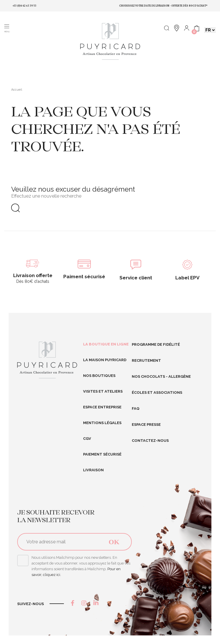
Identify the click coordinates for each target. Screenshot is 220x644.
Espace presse (146, 425)
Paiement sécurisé (102, 454)
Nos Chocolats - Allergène (161, 376)
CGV (87, 439)
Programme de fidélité (156, 344)
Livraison (93, 470)
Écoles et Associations (157, 392)
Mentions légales (102, 423)
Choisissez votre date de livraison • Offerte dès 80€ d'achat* (163, 6)
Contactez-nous (150, 441)
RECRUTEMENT (146, 360)
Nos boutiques (99, 376)
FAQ (136, 409)
